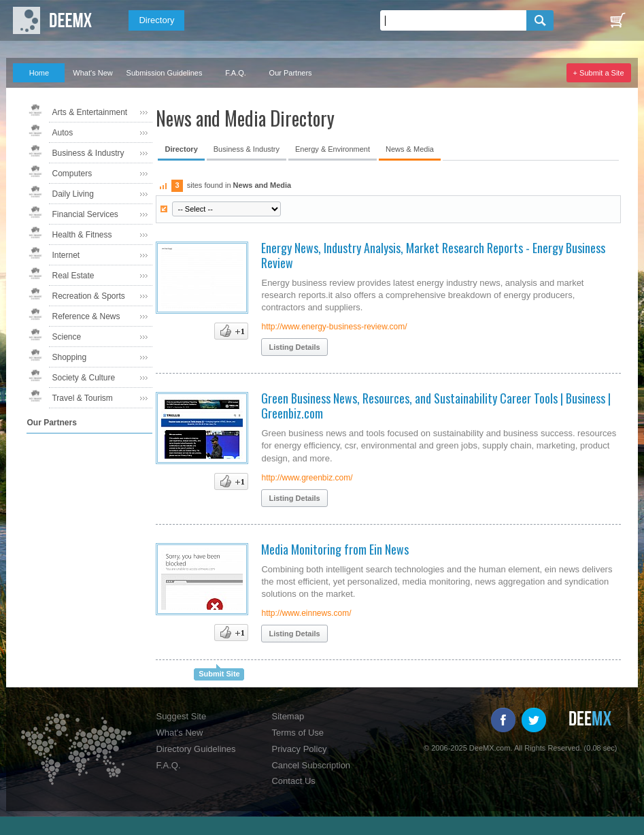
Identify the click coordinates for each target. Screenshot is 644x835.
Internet (66, 255)
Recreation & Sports (88, 296)
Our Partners (291, 73)
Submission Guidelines (165, 73)
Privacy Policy (299, 749)
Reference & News (86, 316)
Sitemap (288, 716)
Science (66, 337)
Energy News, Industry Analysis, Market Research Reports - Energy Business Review (433, 255)
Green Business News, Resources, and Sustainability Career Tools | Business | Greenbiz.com (436, 406)
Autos (62, 133)
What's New (92, 73)
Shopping (69, 357)
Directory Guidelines (196, 749)
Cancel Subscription (311, 765)
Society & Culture (83, 378)
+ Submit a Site (599, 73)
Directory (156, 20)
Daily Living (72, 194)
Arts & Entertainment (89, 112)
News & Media (410, 149)
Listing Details (294, 347)
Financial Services (85, 214)
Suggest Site (181, 716)
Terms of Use (298, 733)
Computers (72, 174)
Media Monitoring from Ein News (335, 549)
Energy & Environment (333, 149)
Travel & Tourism (82, 398)
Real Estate (73, 276)
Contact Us (293, 781)
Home (39, 73)
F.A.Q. (236, 73)
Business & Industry (88, 153)
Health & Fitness (82, 235)
